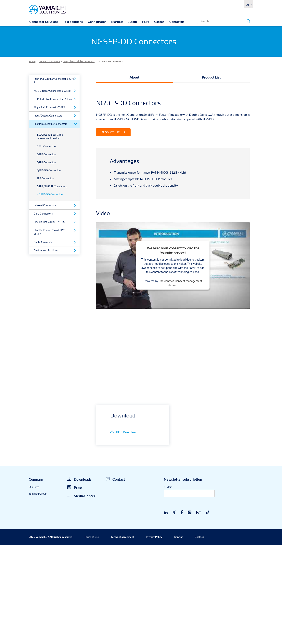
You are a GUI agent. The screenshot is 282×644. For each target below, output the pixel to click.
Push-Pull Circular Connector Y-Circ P (54, 81)
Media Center (81, 595)
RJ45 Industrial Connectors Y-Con (53, 99)
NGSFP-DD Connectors (50, 194)
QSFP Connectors (47, 162)
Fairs (146, 22)
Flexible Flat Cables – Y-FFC (49, 222)
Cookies (199, 636)
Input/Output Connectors (48, 116)
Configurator (97, 22)
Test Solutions (73, 22)
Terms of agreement (122, 636)
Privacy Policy (154, 636)
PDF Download (124, 531)
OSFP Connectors (47, 154)
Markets (117, 22)
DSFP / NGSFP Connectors (52, 186)
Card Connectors (43, 214)
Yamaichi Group (38, 593)
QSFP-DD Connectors (49, 170)
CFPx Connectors (46, 146)
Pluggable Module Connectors (51, 124)
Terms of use (92, 636)
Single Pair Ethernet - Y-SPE (49, 107)
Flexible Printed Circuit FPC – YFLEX (50, 232)
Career (159, 22)
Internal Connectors (45, 205)
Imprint (179, 636)
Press (75, 587)
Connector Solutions (44, 22)
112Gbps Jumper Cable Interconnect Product (50, 136)
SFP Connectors (46, 178)
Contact (115, 578)
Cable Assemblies (44, 242)
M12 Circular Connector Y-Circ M (53, 91)
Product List (211, 77)
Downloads (79, 578)
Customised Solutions (46, 250)
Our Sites (34, 586)
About (133, 22)
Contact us (177, 22)
